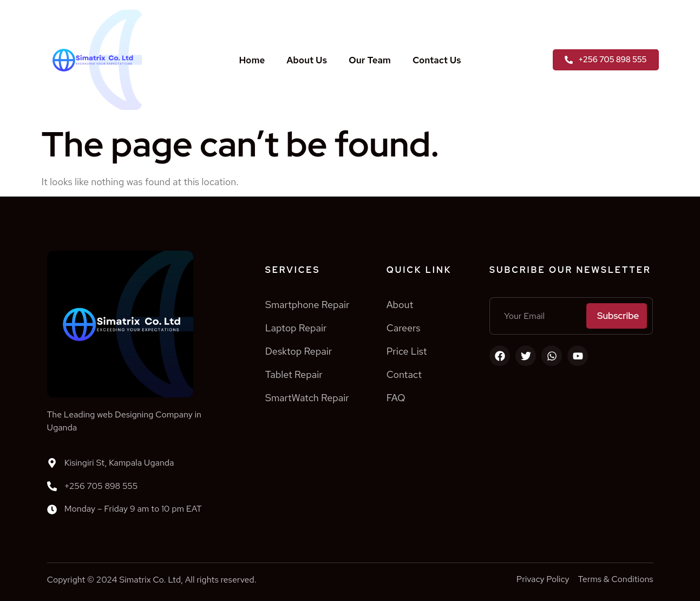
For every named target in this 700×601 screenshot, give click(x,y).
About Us (307, 60)
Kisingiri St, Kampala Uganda (119, 463)
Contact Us (437, 60)
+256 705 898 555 (101, 486)
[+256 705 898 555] (52, 486)
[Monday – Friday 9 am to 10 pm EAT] (52, 509)
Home (252, 60)
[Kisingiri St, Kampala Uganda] (52, 463)
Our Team (370, 60)
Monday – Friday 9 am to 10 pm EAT (133, 509)
